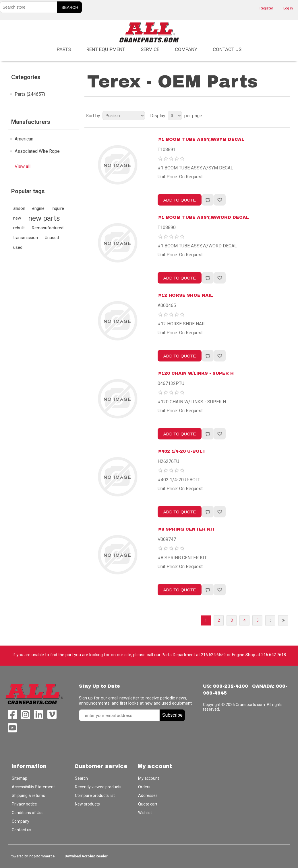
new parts (44, 218)
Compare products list (95, 795)
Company (186, 49)
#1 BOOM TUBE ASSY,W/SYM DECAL (201, 139)
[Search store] (29, 7)
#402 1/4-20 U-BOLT (182, 451)
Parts (64, 49)
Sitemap (20, 778)
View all (23, 166)
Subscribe (172, 715)
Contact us (227, 49)
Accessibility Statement (33, 787)
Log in (288, 8)
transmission (26, 238)
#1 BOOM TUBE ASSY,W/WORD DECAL (204, 217)
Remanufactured (48, 228)
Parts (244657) (30, 94)
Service (150, 49)
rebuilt (19, 228)
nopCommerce (42, 856)
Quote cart (148, 804)
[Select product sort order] (124, 116)
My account (149, 778)
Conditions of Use (28, 813)
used (18, 247)
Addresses (148, 795)
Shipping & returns (28, 795)
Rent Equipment (106, 49)
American (24, 139)
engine (38, 208)
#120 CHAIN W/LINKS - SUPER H (196, 373)
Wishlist (145, 813)
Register (266, 8)
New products (87, 804)
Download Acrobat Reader (86, 856)
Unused (52, 238)
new (17, 218)
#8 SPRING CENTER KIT (187, 529)
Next (270, 620)
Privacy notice (24, 804)
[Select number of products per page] (175, 116)
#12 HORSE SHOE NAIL (186, 295)
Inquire (58, 208)
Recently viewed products (98, 787)
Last (283, 620)
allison (19, 208)
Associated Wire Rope (37, 151)
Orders (144, 787)
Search (81, 778)
